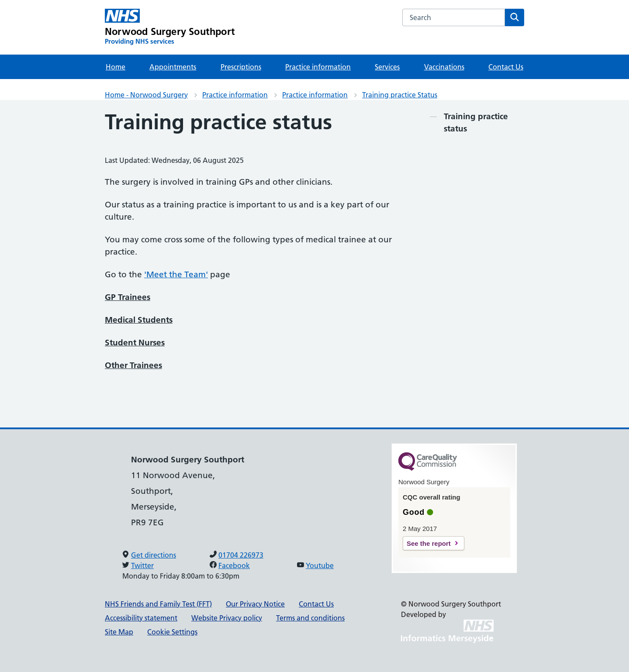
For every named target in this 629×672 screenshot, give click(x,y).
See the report (429, 543)
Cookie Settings (172, 632)
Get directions (154, 555)
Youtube (320, 565)
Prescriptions (241, 67)
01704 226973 (241, 555)
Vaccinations (444, 67)
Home (116, 67)
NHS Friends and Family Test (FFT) (158, 604)
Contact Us (506, 67)
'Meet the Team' (176, 274)
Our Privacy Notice (255, 604)
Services (387, 67)
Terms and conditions (310, 618)
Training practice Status (400, 95)
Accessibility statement (141, 618)
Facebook (234, 565)
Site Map (119, 632)
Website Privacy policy (227, 618)
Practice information (318, 67)
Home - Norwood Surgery (146, 95)
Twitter (142, 565)
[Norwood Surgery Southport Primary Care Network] (170, 27)
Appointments (173, 67)
